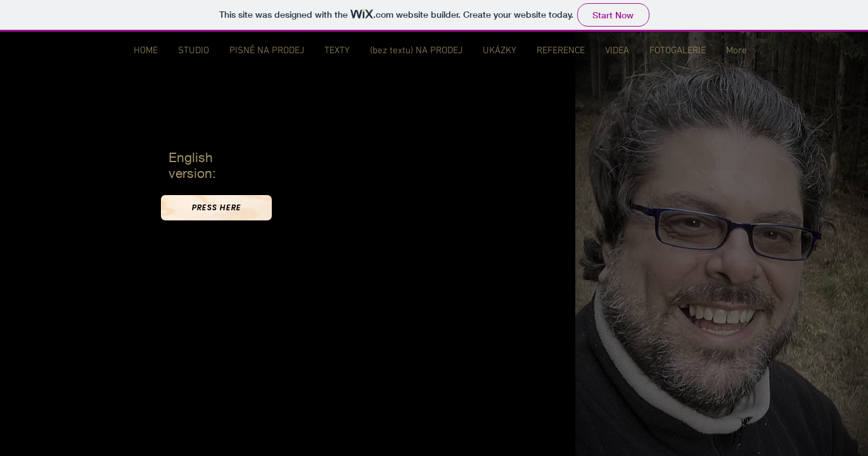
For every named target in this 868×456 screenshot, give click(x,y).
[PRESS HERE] (216, 208)
